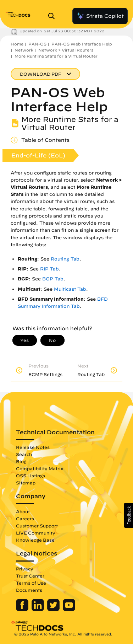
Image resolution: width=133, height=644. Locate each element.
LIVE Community (36, 533)
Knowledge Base (35, 540)
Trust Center (30, 576)
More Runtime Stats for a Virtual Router (56, 56)
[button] (129, 515)
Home (17, 44)
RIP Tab (49, 269)
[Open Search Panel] (54, 16)
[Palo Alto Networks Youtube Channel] (69, 610)
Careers (25, 519)
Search (24, 454)
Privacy (25, 569)
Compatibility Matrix (40, 468)
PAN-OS (37, 44)
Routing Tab (65, 259)
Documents (29, 590)
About (23, 511)
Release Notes (33, 447)
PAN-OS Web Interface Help (82, 44)
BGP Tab (53, 279)
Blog (21, 461)
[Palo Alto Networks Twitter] (54, 610)
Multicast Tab (70, 289)
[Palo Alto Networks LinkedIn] (38, 610)
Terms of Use (31, 583)
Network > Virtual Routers (66, 50)
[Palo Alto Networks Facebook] (23, 610)
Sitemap (26, 483)
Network (24, 50)
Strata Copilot (100, 16)
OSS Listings (31, 476)
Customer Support (37, 526)
